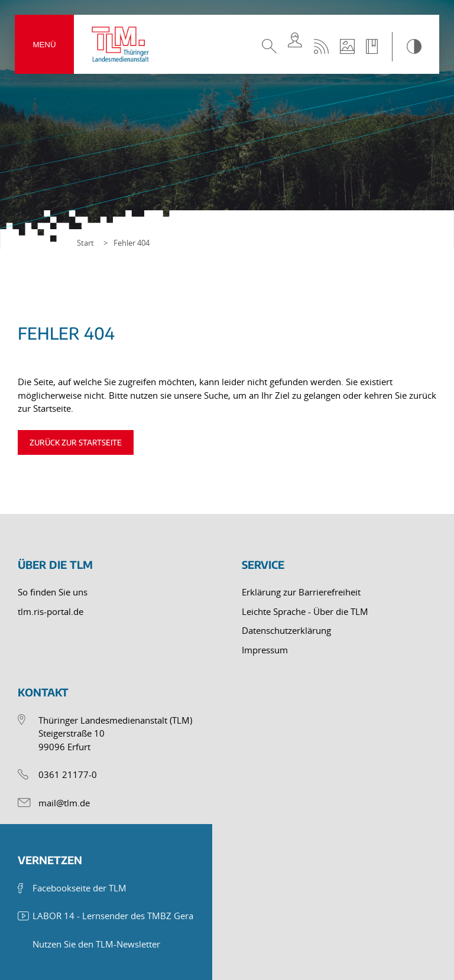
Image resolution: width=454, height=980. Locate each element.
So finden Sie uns (53, 592)
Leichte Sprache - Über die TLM (305, 611)
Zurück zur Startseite (76, 442)
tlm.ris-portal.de (51, 611)
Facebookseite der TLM (80, 888)
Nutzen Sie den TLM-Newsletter (96, 944)
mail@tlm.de (64, 803)
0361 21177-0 (68, 774)
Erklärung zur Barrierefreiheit (301, 592)
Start (85, 243)
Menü (44, 45)
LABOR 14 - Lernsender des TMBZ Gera (113, 916)
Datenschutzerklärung (286, 630)
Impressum (265, 650)
